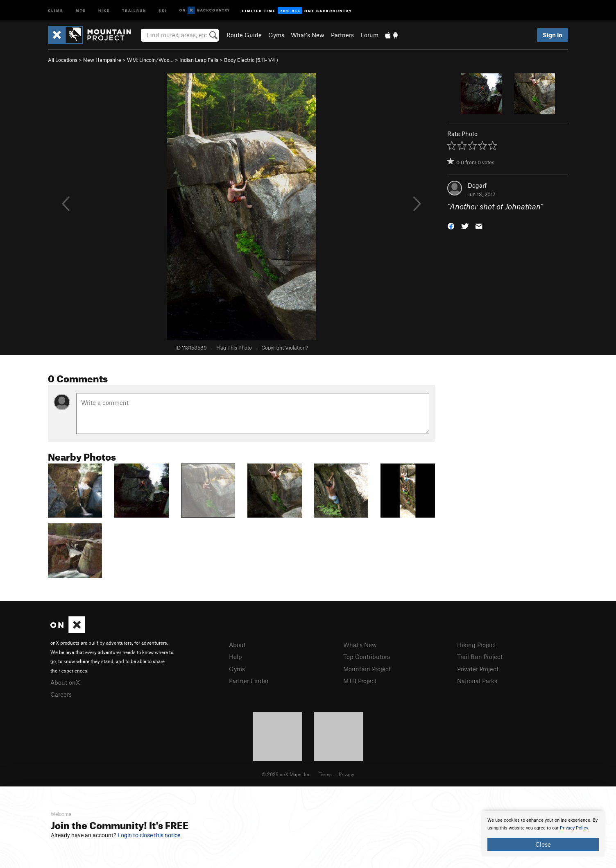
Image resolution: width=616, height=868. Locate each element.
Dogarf (477, 185)
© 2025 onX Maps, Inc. (287, 774)
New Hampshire (102, 60)
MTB (81, 10)
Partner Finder (249, 681)
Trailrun (134, 10)
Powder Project (478, 669)
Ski (163, 10)
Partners (342, 35)
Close (543, 844)
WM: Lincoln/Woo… (150, 60)
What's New (308, 35)
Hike (104, 10)
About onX (65, 682)
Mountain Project (367, 669)
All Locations (63, 60)
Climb (56, 10)
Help (236, 657)
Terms (325, 774)
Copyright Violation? (285, 348)
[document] (543, 834)
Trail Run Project (480, 657)
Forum (369, 35)
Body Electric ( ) (251, 60)
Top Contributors (367, 657)
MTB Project (360, 681)
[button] (451, 226)
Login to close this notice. (150, 835)
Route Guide (244, 35)
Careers (61, 694)
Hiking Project (477, 645)
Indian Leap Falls (199, 60)
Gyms (276, 35)
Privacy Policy (574, 828)
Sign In (553, 35)
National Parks (477, 681)
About (237, 645)
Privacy (346, 774)
